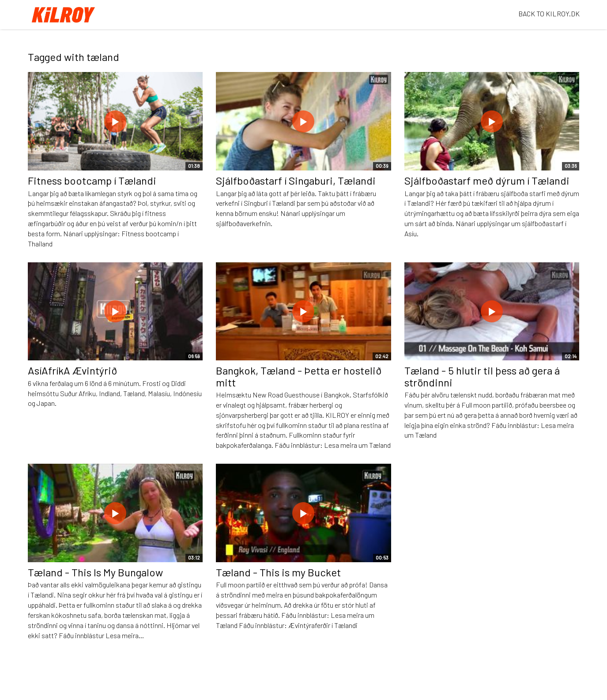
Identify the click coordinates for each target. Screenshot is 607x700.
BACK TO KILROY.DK (549, 13)
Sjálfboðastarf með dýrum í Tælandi (487, 180)
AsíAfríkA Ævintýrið (72, 370)
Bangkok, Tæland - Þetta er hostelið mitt (299, 376)
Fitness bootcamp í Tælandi (92, 180)
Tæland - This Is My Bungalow (95, 572)
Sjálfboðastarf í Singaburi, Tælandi (296, 180)
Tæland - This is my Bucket (278, 572)
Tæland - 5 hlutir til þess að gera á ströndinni (482, 376)
